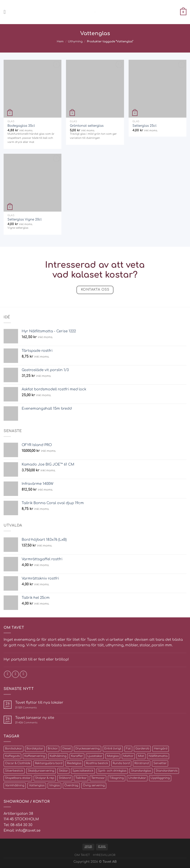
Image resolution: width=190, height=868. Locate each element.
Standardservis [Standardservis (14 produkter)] (167, 771)
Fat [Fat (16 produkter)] (128, 749)
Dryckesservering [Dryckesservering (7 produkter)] (88, 749)
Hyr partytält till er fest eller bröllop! (36, 659)
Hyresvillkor (104, 855)
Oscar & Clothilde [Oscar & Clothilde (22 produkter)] (18, 763)
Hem (60, 42)
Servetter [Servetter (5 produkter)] (160, 763)
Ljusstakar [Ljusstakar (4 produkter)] (95, 756)
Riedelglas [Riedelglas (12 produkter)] (74, 763)
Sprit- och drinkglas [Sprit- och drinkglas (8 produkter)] (112, 771)
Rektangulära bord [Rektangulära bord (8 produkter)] (49, 763)
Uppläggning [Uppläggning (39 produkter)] (160, 778)
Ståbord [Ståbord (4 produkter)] (65, 778)
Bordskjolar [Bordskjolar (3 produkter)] (35, 749)
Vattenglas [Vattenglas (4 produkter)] (37, 785)
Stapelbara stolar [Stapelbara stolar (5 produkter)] (18, 778)
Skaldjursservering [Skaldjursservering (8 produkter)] (41, 771)
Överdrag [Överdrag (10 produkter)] (71, 785)
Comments (26, 708)
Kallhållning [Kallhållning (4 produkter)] (58, 756)
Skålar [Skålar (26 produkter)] (63, 771)
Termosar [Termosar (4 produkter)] (98, 778)
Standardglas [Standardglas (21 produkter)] (141, 771)
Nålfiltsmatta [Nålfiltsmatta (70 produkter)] (158, 756)
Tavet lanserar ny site (35, 718)
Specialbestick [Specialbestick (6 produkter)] (83, 771)
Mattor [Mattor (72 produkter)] (128, 756)
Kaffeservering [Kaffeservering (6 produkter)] (35, 756)
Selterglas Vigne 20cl (25, 219)
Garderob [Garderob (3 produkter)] (142, 749)
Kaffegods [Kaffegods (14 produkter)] (12, 756)
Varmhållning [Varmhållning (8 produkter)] (15, 785)
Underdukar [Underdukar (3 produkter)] (137, 778)
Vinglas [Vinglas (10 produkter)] (54, 785)
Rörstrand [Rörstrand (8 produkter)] (142, 763)
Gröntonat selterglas (87, 126)
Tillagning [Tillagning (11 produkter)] (117, 778)
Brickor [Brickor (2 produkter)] (53, 749)
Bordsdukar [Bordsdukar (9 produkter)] (13, 749)
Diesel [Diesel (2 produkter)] (67, 749)
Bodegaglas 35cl (21, 126)
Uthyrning (75, 42)
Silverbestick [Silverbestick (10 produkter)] (14, 771)
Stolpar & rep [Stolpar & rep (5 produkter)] (45, 778)
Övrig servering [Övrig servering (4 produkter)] (94, 785)
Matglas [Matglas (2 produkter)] (113, 756)
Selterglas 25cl (144, 126)
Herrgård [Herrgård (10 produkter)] (161, 749)
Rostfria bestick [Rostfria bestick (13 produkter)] (97, 763)
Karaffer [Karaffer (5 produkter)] (77, 756)
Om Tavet (82, 855)
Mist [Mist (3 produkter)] (141, 756)
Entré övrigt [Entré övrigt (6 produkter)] (113, 749)
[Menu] (6, 12)
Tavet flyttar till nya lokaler (39, 702)
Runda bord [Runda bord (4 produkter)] (121, 763)
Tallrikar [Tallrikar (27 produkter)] (81, 778)
